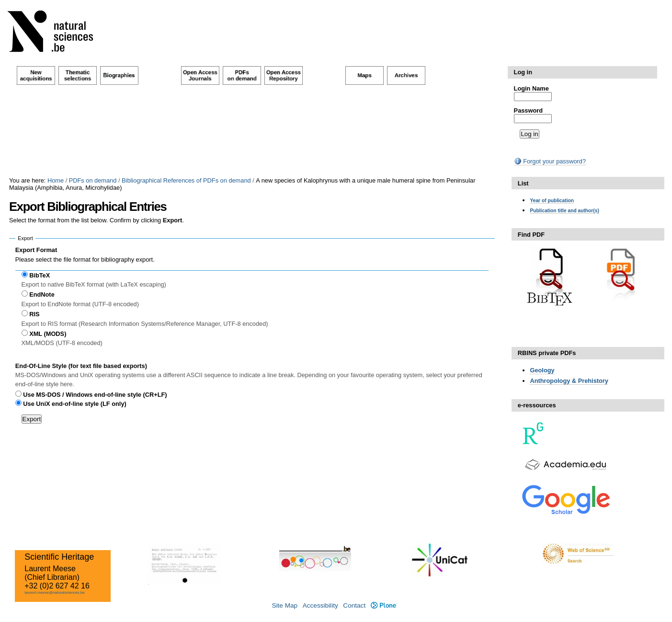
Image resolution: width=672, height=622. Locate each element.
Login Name (531, 88)
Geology (542, 370)
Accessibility (320, 605)
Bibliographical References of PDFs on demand (186, 180)
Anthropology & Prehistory (569, 381)
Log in (523, 72)
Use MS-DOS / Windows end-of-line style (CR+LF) (95, 395)
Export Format (36, 250)
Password (528, 110)
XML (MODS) (48, 334)
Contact (354, 605)
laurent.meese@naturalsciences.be (55, 593)
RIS (34, 314)
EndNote (42, 294)
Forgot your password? (550, 161)
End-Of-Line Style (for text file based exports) (81, 366)
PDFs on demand (93, 180)
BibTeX (40, 275)
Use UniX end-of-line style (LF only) (74, 404)
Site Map (285, 605)
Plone (384, 605)
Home (56, 180)
